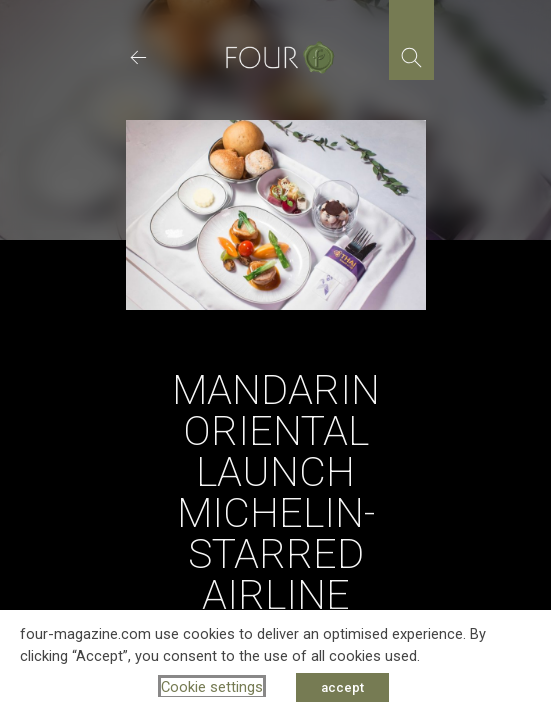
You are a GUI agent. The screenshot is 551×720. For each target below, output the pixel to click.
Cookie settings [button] (212, 687)
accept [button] (342, 687)
